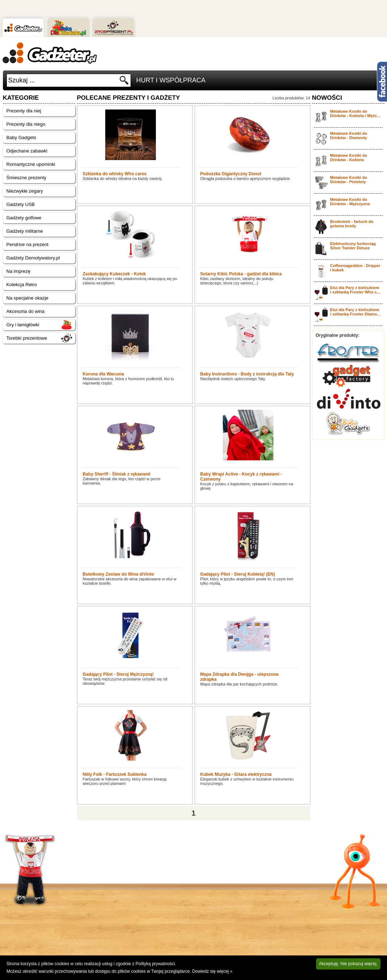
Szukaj (124, 82)
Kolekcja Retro (22, 285)
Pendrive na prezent (27, 244)
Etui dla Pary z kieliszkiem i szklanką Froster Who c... (355, 290)
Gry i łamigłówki (23, 325)
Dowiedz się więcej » (212, 971)
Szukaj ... (22, 80)
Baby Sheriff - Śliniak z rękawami (117, 474)
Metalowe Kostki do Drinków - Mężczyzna (350, 202)
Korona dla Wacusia (103, 374)
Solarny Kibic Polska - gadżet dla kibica (241, 274)
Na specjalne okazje (27, 298)
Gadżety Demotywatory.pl (33, 258)
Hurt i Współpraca (171, 80)
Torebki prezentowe (27, 338)
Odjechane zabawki (27, 151)
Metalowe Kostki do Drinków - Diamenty (349, 136)
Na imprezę (18, 271)
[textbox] (63, 80)
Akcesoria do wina (26, 311)
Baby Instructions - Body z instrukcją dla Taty (247, 374)
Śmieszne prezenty (27, 178)
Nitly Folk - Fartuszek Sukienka (115, 774)
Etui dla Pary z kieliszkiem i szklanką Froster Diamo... (355, 312)
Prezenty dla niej (24, 111)
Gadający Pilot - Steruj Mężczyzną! (118, 674)
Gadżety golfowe (24, 218)
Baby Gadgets (21, 137)
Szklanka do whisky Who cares (115, 174)
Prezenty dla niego (26, 124)
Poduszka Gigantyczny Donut (231, 174)
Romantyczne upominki (31, 164)
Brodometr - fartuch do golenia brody (352, 224)
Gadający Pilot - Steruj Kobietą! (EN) (238, 574)
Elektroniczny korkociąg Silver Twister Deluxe (353, 246)
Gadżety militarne (25, 231)
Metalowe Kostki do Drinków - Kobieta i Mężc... (355, 113)
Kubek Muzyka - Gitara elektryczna (236, 774)
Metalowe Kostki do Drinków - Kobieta (349, 158)
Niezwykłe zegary (25, 191)
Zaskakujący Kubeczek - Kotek (114, 274)
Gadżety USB (21, 204)
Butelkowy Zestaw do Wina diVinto (119, 574)
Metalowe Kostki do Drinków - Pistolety (349, 180)
